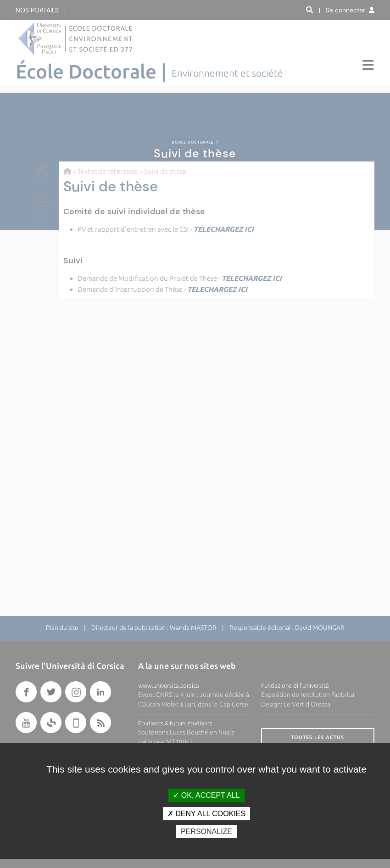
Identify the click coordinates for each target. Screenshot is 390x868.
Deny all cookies (206, 814)
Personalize (206, 832)
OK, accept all (206, 795)
